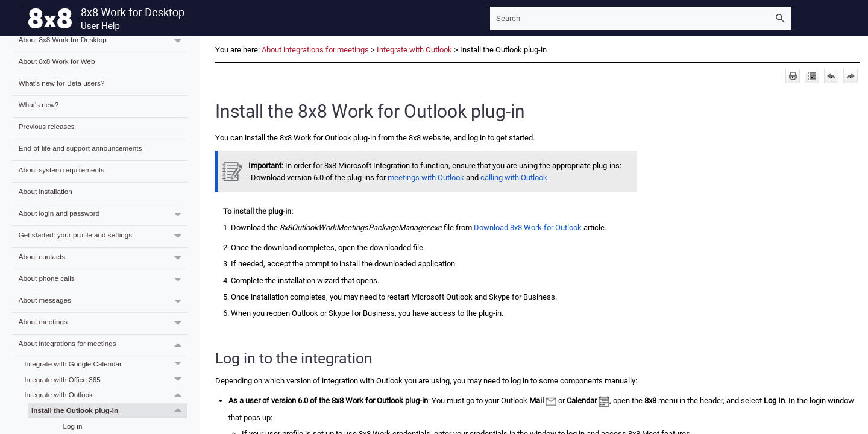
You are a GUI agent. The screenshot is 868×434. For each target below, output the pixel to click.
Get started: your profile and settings (103, 237)
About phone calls (103, 280)
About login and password (103, 215)
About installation (46, 191)
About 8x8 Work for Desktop (103, 41)
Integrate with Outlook (106, 395)
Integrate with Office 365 (106, 380)
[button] (781, 18)
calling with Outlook (514, 178)
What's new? (39, 105)
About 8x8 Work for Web (57, 61)
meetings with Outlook (426, 178)
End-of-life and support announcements (80, 148)
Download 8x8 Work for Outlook (529, 228)
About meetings (103, 323)
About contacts (103, 258)
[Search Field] (641, 18)
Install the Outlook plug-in (109, 411)
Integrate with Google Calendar (106, 364)
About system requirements (61, 170)
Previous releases (47, 126)
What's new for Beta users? (62, 83)
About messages (103, 302)
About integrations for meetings (103, 345)
